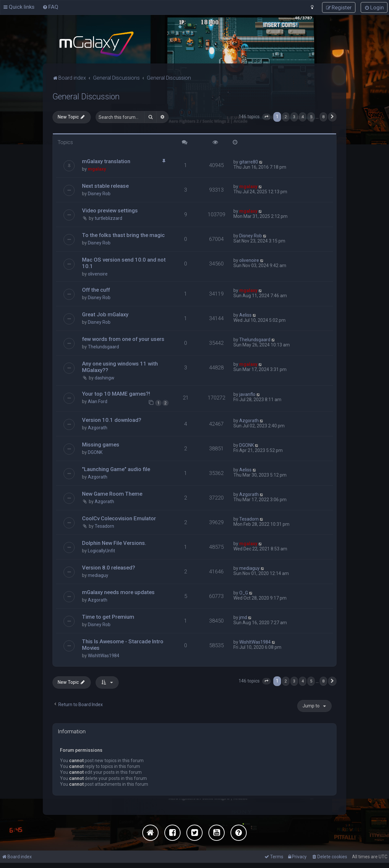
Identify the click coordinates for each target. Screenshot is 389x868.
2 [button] (286, 116)
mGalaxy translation (106, 161)
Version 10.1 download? (112, 420)
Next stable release (105, 186)
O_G (244, 592)
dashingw (105, 378)
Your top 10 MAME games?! (116, 393)
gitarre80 (249, 162)
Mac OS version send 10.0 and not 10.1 (124, 263)
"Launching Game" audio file (116, 469)
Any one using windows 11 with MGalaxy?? (120, 366)
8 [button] (323, 116)
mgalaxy (97, 169)
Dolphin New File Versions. (114, 543)
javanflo (247, 394)
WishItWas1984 (104, 655)
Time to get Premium (108, 616)
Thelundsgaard (103, 346)
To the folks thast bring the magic (123, 235)
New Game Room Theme (112, 493)
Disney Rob (99, 193)
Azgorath (98, 427)
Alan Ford (98, 401)
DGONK (95, 452)
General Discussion (86, 96)
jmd (243, 617)
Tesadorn (104, 526)
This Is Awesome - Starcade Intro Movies (123, 644)
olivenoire (98, 274)
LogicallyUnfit (101, 550)
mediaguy (98, 575)
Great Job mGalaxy (105, 314)
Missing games (101, 444)
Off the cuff (96, 289)
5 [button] (311, 116)
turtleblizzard (108, 218)
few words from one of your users (123, 339)
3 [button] (294, 116)
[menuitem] (50, 7)
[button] (266, 117)
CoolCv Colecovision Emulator (119, 518)
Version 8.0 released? (109, 567)
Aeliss (245, 315)
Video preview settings (110, 210)
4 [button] (303, 116)
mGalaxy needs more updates (118, 592)
